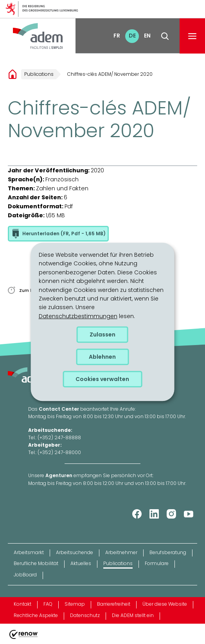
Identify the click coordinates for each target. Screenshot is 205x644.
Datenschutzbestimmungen (78, 316)
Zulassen (102, 335)
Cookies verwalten (102, 379)
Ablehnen (102, 357)
